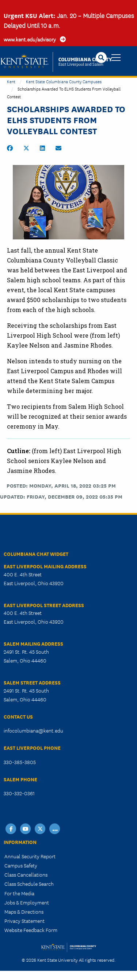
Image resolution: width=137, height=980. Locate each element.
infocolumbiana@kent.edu (33, 730)
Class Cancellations (26, 874)
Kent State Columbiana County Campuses (64, 81)
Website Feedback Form (31, 930)
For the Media (19, 893)
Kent (11, 81)
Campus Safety (21, 865)
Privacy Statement (24, 921)
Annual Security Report (30, 856)
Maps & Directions (24, 911)
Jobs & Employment (27, 902)
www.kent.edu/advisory (30, 39)
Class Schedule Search (29, 884)
